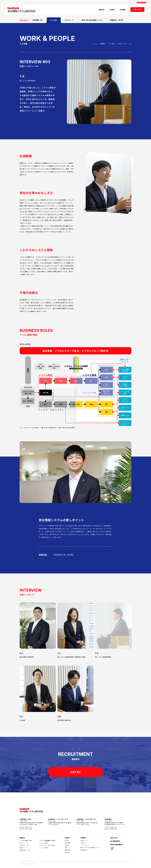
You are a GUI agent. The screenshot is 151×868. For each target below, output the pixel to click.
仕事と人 (83, 843)
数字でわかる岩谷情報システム (90, 848)
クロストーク (69, 20)
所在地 (67, 845)
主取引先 (68, 852)
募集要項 (83, 850)
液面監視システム (25, 850)
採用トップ (84, 840)
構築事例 (68, 850)
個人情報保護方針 (115, 841)
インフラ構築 (44, 848)
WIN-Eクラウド (25, 845)
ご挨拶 (67, 840)
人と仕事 (54, 20)
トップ (94, 44)
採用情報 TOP (38, 20)
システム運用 (44, 843)
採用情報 (123, 10)
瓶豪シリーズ (24, 848)
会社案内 (112, 10)
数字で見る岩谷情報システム (92, 20)
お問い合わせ (137, 9)
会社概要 (68, 843)
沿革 (66, 848)
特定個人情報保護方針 (116, 845)
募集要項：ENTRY (117, 20)
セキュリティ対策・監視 (47, 845)
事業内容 (102, 10)
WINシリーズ (24, 843)
